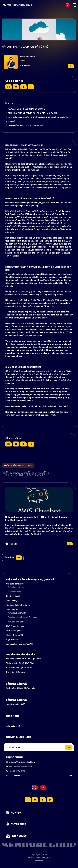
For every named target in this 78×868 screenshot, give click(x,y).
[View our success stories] (39, 737)
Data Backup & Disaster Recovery (22, 617)
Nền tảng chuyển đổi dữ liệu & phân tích (24, 659)
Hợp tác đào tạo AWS (15, 704)
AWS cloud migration (17, 613)
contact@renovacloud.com (21, 767)
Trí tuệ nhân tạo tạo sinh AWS (19, 668)
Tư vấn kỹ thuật (13, 596)
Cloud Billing (11, 601)
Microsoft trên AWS (15, 635)
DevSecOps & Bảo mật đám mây (20, 688)
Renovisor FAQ (14, 592)
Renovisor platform (16, 587)
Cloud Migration (13, 609)
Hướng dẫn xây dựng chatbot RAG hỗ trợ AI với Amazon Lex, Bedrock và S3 (37, 519)
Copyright (35, 854)
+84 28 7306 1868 (17, 771)
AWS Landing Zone (16, 622)
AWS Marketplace (14, 631)
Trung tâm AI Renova (15, 672)
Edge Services (12, 640)
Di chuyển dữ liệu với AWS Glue (20, 663)
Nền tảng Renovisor (15, 584)
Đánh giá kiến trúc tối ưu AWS (19, 644)
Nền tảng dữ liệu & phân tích (18, 605)
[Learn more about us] (39, 727)
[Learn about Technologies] (39, 716)
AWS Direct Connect (15, 626)
